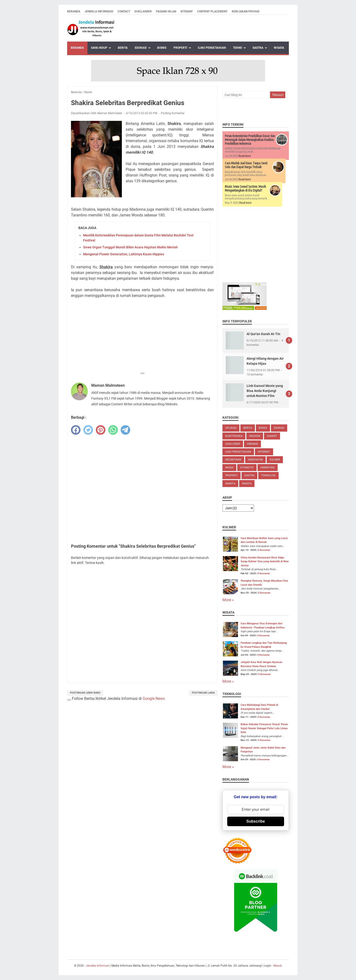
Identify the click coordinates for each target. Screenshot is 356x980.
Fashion (255, 436)
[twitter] (88, 430)
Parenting (268, 468)
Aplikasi (231, 428)
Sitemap (187, 11)
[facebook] (76, 430)
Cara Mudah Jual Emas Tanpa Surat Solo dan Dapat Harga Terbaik (246, 165)
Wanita (230, 484)
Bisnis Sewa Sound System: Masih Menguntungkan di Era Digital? (245, 188)
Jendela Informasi (99, 11)
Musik (229, 468)
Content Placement (212, 11)
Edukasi (141, 48)
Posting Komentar (173, 113)
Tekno (237, 48)
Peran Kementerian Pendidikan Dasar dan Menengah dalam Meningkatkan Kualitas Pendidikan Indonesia (250, 140)
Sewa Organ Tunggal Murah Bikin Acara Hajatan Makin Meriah (130, 247)
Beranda (74, 11)
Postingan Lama (203, 693)
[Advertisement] (142, 336)
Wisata (279, 48)
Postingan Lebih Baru (85, 693)
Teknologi (268, 475)
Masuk (278, 966)
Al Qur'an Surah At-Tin (263, 334)
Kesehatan (255, 460)
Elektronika (234, 436)
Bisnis (162, 48)
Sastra (258, 48)
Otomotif (247, 468)
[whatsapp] (113, 430)
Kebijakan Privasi (246, 11)
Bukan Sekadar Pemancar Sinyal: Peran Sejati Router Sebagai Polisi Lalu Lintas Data (264, 728)
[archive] (238, 508)
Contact (124, 11)
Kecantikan (233, 460)
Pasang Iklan (166, 11)
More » (228, 600)
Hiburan (252, 444)
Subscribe (256, 821)
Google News (154, 699)
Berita (123, 48)
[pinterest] (101, 430)
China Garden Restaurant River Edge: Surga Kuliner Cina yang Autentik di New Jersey (265, 562)
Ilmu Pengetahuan (212, 48)
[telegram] (125, 430)
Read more (245, 156)
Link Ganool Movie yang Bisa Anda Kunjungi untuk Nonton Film (265, 391)
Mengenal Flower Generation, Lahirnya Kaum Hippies (124, 254)
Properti (180, 48)
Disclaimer (143, 11)
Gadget (272, 436)
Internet (264, 452)
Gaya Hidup (99, 48)
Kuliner (275, 460)
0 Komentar (264, 550)
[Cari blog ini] (246, 95)
